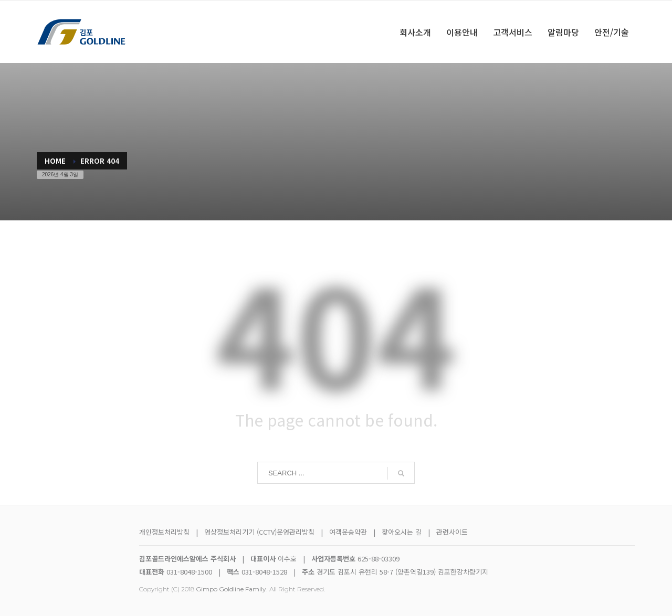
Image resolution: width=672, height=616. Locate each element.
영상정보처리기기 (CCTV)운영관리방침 (259, 532)
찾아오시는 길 (403, 532)
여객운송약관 (348, 532)
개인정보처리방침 (164, 532)
